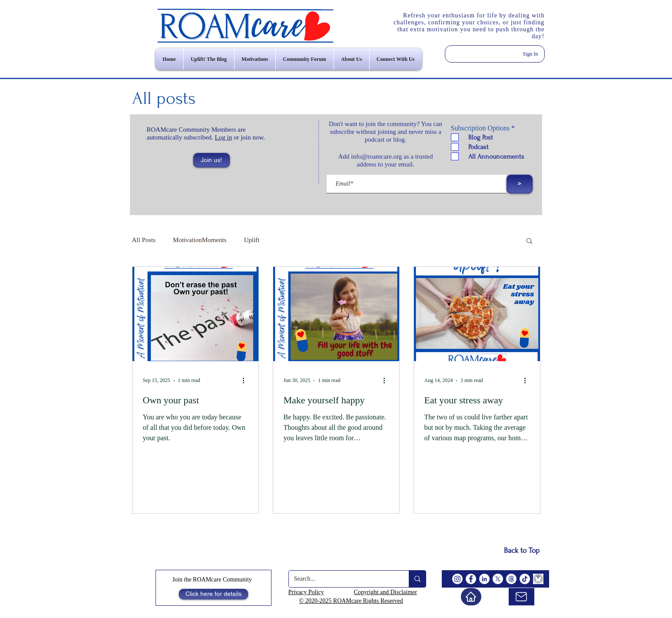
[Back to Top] (522, 551)
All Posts (144, 240)
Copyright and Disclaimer (386, 592)
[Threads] (511, 579)
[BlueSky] (538, 579)
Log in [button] (224, 137)
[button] (212, 160)
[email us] (521, 597)
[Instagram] (457, 579)
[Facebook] (471, 579)
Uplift (252, 240)
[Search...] (342, 579)
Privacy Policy (306, 592)
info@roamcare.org (376, 156)
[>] (520, 184)
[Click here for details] (214, 594)
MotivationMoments (200, 240)
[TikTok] (525, 579)
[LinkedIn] (484, 579)
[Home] (471, 597)
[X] (498, 579)
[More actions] (247, 381)
